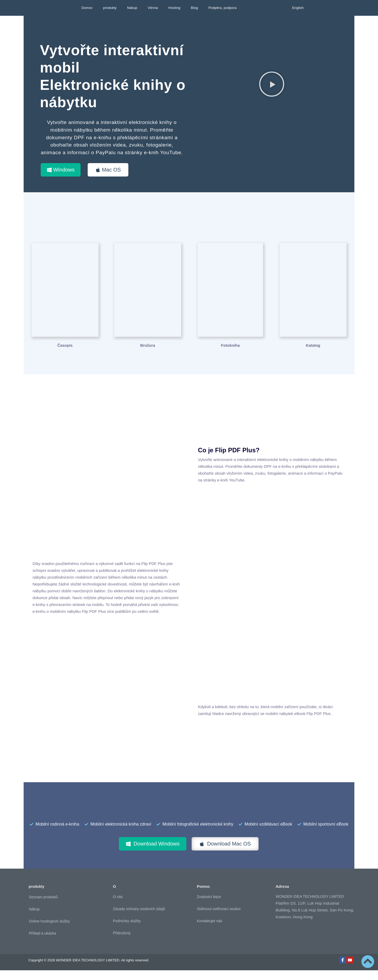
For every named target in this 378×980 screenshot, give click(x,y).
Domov (87, 8)
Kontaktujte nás (210, 931)
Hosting (174, 8)
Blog (194, 8)
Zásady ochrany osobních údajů (139, 919)
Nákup (132, 8)
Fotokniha (230, 355)
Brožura (148, 355)
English (298, 8)
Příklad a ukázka (43, 943)
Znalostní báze (209, 906)
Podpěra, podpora (222, 8)
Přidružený (122, 943)
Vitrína (153, 8)
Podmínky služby (127, 931)
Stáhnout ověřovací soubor (219, 919)
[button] (272, 84)
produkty (110, 8)
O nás (118, 906)
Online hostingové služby (49, 931)
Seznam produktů (43, 906)
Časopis (65, 355)
